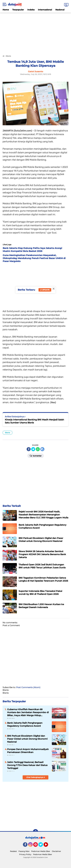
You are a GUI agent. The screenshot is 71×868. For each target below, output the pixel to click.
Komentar (36, 456)
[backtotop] (35, 832)
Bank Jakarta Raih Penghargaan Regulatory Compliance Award (25, 724)
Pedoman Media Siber (41, 851)
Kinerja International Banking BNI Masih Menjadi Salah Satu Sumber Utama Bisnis (34, 421)
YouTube (48, 846)
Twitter (42, 846)
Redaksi (13, 851)
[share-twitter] (33, 449)
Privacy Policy (25, 854)
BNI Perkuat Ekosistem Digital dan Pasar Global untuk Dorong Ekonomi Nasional (27, 739)
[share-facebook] (29, 449)
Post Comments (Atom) (28, 687)
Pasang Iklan (24, 851)
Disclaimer (56, 851)
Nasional (60, 10)
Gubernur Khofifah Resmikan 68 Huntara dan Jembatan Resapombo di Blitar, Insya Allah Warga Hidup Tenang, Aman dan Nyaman (28, 712)
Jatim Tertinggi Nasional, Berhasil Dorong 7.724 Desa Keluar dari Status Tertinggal (27, 765)
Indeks (31, 10)
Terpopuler (18, 10)
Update (45, 290)
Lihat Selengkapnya (36, 777)
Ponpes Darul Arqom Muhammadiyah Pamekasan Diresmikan (28, 751)
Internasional (45, 10)
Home (6, 10)
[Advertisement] (35, 32)
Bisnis (8, 433)
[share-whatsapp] (38, 449)
